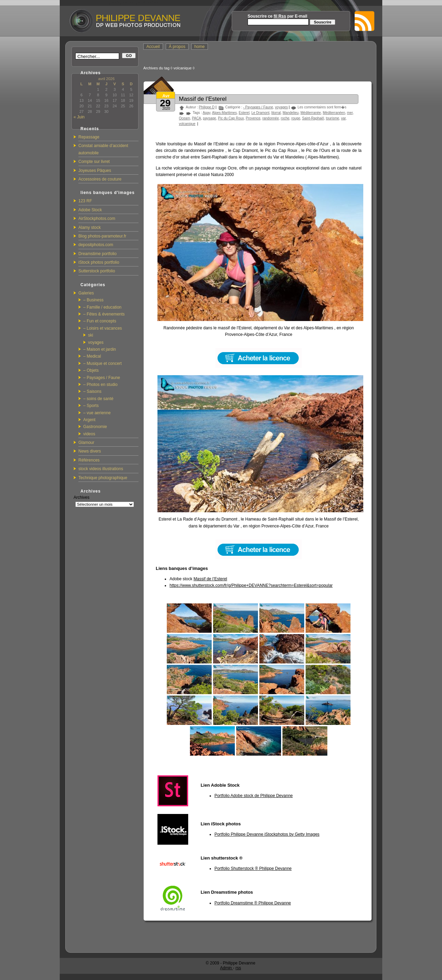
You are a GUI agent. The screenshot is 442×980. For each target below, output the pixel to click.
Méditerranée (311, 113)
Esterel (244, 113)
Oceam (184, 118)
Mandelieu (291, 113)
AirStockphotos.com (97, 219)
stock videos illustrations (101, 469)
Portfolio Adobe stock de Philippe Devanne (254, 796)
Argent (89, 420)
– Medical (92, 356)
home (200, 47)
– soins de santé (98, 399)
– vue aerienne (97, 413)
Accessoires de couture (100, 179)
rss (238, 968)
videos (89, 434)
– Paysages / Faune (102, 378)
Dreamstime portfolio (98, 254)
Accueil (153, 47)
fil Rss (280, 16)
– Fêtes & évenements (104, 314)
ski (91, 335)
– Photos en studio (100, 385)
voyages (96, 342)
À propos (177, 47)
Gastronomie (95, 427)
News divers (90, 451)
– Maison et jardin (100, 349)
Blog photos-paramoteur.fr (102, 236)
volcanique (187, 124)
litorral (276, 113)
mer (350, 113)
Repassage (89, 137)
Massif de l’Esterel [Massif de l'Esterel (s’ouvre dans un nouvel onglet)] (210, 579)
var (343, 118)
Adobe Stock (90, 210)
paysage (210, 118)
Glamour (86, 443)
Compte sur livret (94, 162)
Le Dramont (260, 113)
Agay (206, 113)
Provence (253, 118)
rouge (296, 118)
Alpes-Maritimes (224, 113)
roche (285, 118)
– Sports (91, 406)
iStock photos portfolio (99, 262)
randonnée (271, 118)
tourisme (333, 118)
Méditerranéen (334, 113)
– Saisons (92, 391)
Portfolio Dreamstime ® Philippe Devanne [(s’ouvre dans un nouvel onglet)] (253, 903)
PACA (197, 118)
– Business (93, 300)
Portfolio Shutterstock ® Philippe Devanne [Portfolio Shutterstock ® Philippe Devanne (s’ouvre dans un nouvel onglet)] (253, 869)
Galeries (86, 293)
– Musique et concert (102, 363)
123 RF (85, 201)
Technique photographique (103, 478)
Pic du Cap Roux (231, 118)
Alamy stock (90, 227)
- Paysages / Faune (258, 107)
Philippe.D (207, 107)
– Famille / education (102, 307)
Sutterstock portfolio (97, 271)
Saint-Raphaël (313, 118)
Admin (226, 968)
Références (89, 460)
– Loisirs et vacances (103, 328)
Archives (81, 497)
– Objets (91, 370)
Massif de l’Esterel (203, 99)
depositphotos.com (96, 245)
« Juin (79, 117)
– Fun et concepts (100, 321)
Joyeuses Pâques (95, 171)
